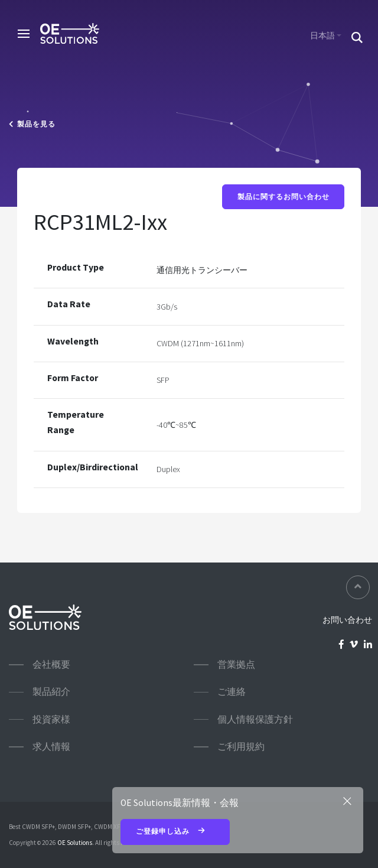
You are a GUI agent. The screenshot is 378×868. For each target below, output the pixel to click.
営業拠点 (236, 664)
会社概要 (51, 664)
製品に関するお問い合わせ (283, 197)
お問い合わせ (347, 620)
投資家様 (51, 719)
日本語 (322, 35)
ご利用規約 (241, 747)
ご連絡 (232, 692)
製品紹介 (51, 692)
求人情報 (51, 747)
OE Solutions (75, 843)
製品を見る (32, 124)
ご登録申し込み (175, 832)
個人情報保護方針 (255, 719)
